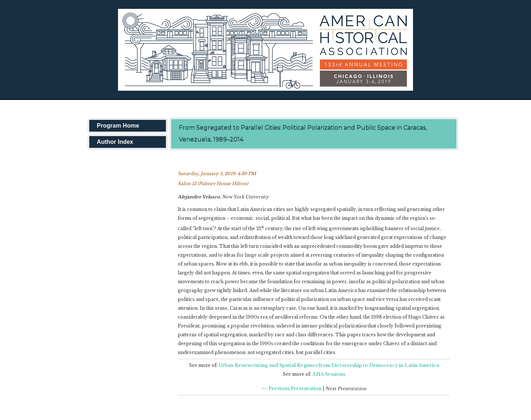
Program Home (118, 126)
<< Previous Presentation (291, 388)
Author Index (115, 142)
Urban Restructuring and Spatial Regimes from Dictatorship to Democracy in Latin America (329, 365)
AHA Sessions (329, 374)
